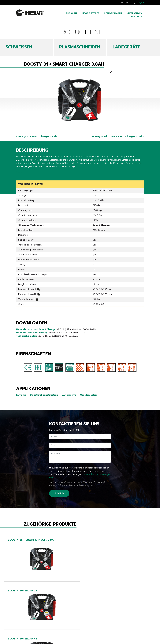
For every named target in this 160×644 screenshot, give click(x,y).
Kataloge (22, 631)
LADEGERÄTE (126, 47)
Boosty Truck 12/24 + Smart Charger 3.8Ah (118, 136)
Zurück (22, 605)
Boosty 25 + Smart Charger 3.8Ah (36, 136)
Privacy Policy (56, 485)
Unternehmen (134, 13)
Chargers (66, 631)
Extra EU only (69, 635)
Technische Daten (26, 336)
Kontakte (137, 17)
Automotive (69, 395)
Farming (21, 395)
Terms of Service (78, 485)
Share (19, 172)
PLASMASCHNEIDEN (80, 47)
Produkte (72, 13)
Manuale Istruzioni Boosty (32, 333)
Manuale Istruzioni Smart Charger (37, 329)
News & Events (91, 13)
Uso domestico (89, 395)
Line (62, 623)
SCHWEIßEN (19, 47)
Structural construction (44, 395)
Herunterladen (113, 13)
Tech (63, 627)
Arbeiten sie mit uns (29, 639)
